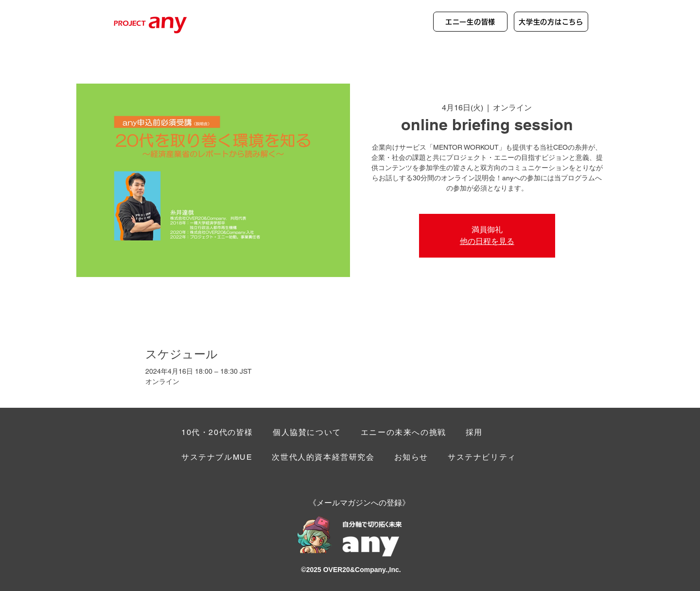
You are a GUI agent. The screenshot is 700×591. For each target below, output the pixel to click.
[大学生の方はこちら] (551, 22)
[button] (482, 458)
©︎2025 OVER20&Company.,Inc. (351, 570)
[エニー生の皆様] (470, 22)
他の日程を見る (487, 241)
